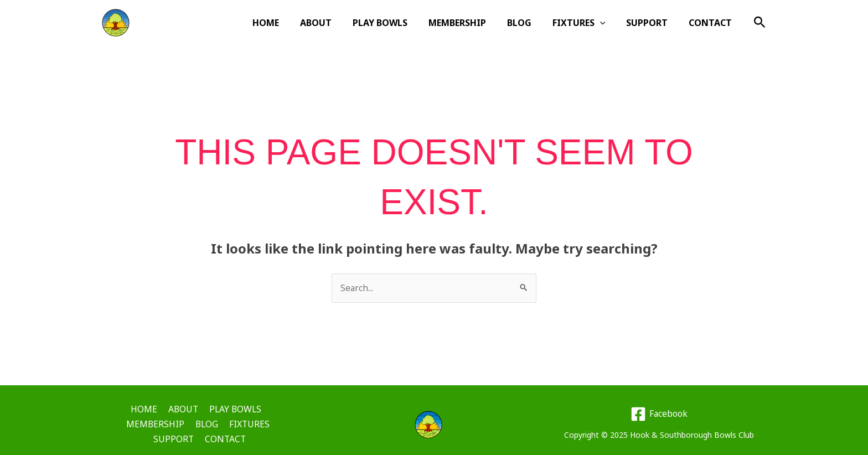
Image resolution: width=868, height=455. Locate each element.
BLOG (531, 23)
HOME (291, 23)
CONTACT (712, 23)
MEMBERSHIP (472, 23)
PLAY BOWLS (398, 23)
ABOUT (337, 23)
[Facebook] (659, 410)
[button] (760, 23)
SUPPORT (652, 23)
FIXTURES (587, 23)
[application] (608, 23)
